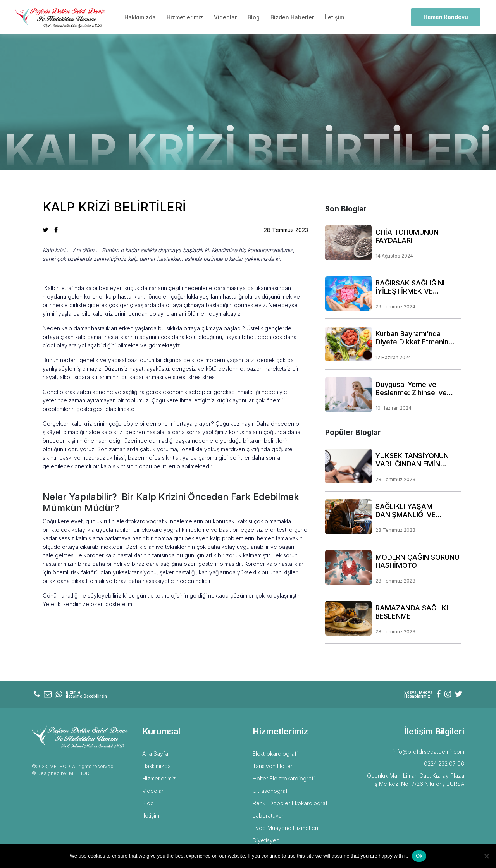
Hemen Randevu (446, 17)
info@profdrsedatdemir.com (428, 752)
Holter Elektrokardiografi (284, 778)
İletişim (334, 17)
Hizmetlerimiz (185, 17)
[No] (486, 856)
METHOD (79, 773)
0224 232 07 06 (444, 764)
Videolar (225, 17)
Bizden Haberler (292, 17)
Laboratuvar (268, 816)
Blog (254, 17)
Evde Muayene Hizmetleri (285, 828)
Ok (419, 856)
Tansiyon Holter (273, 766)
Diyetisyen (266, 840)
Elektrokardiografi (275, 754)
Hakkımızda (140, 17)
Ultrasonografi (271, 791)
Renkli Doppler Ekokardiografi (291, 803)
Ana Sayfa (155, 754)
